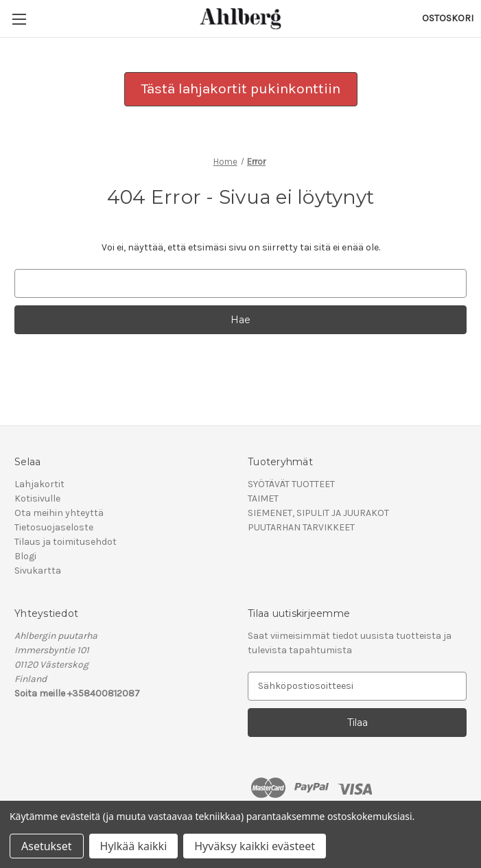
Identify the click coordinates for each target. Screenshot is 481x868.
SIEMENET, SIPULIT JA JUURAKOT (318, 513)
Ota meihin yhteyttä (59, 513)
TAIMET (263, 498)
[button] (241, 89)
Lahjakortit (39, 484)
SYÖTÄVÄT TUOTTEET (291, 484)
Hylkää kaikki (134, 846)
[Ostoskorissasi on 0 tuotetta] (448, 18)
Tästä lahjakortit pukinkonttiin (241, 89)
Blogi (25, 556)
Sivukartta (38, 571)
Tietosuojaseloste (54, 527)
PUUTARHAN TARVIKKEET (301, 527)
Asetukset (47, 846)
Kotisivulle (37, 498)
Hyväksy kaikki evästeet (255, 846)
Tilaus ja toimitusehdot (66, 542)
